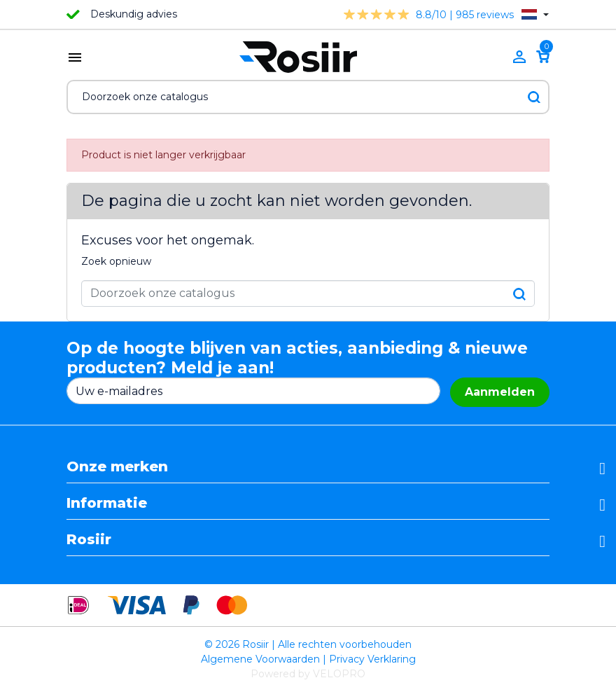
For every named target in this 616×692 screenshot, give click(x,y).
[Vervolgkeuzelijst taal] (535, 14)
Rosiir (89, 539)
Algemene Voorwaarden (260, 659)
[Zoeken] (308, 97)
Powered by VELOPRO (308, 674)
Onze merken (117, 466)
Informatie (107, 503)
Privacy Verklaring (372, 659)
